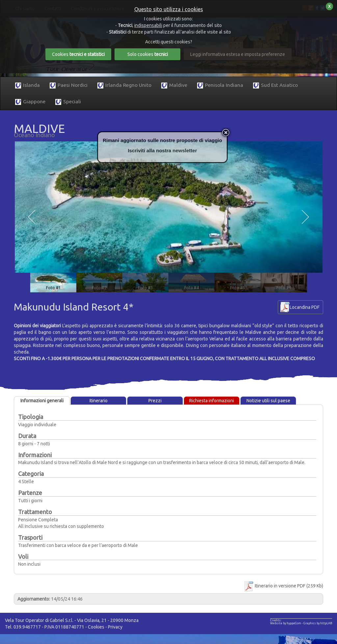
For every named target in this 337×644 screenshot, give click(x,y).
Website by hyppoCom (286, 623)
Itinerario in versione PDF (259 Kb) (283, 586)
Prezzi (155, 401)
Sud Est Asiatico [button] (275, 85)
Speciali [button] (68, 102)
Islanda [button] (27, 85)
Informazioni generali (42, 401)
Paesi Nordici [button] (69, 85)
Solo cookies (148, 54)
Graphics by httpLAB (318, 623)
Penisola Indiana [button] (220, 85)
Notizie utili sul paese (268, 401)
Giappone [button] (30, 102)
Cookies (96, 627)
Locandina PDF (305, 307)
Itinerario (99, 401)
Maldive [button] (174, 85)
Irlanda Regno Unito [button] (124, 85)
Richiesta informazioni (212, 401)
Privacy (115, 627)
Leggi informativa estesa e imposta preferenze (238, 54)
